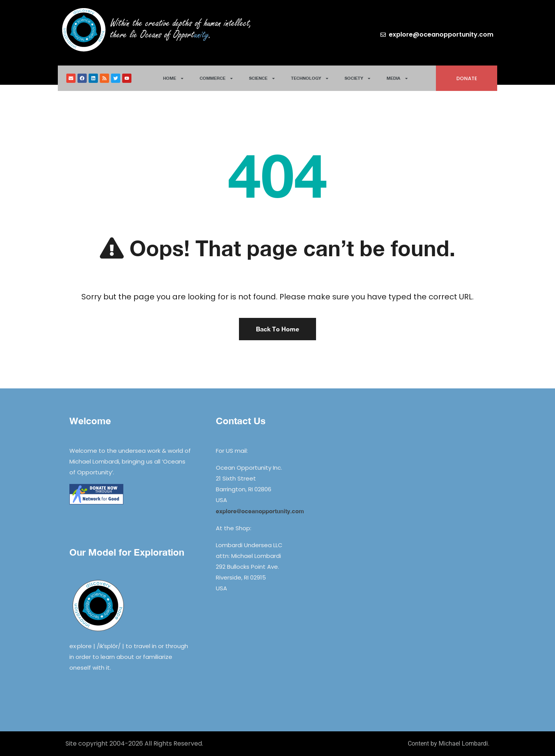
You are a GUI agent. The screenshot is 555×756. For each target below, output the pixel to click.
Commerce (217, 78)
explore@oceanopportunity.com (260, 511)
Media (398, 78)
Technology (310, 78)
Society (358, 78)
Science (262, 78)
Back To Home (277, 329)
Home (174, 78)
